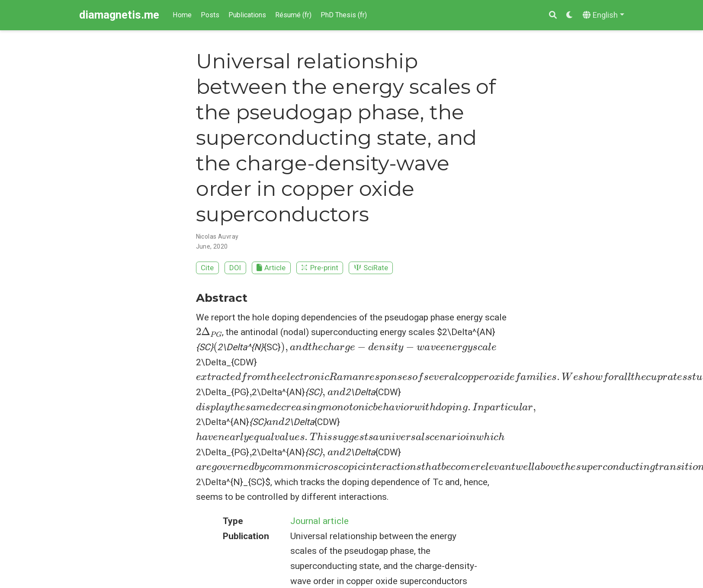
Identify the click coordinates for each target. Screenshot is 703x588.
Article (271, 268)
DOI (235, 268)
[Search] (553, 15)
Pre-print (319, 268)
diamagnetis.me (119, 15)
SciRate (371, 268)
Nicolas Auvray (217, 236)
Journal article (319, 521)
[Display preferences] (570, 15)
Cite (207, 268)
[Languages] (603, 15)
